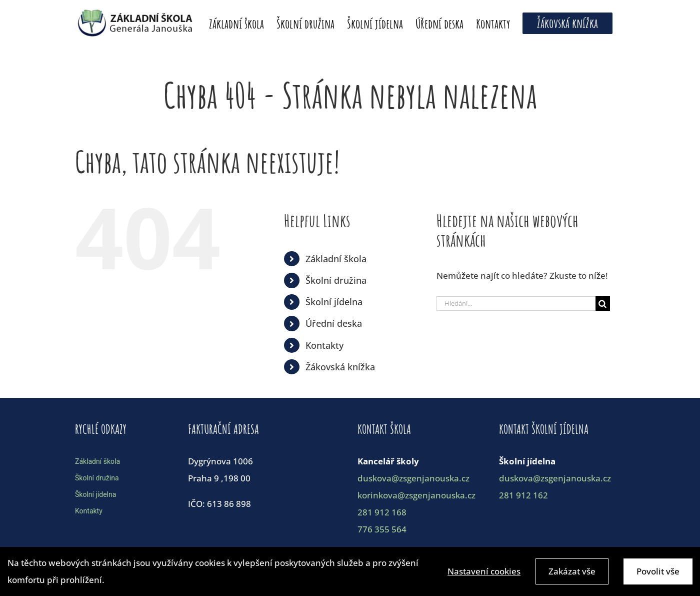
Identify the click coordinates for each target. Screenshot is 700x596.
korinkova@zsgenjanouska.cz (416, 495)
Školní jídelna (334, 302)
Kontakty (324, 345)
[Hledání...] (516, 304)
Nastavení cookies (484, 573)
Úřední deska (334, 323)
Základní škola (336, 259)
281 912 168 (382, 512)
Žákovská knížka (340, 367)
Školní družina (336, 280)
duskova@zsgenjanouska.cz (413, 478)
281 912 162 (523, 495)
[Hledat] (603, 304)
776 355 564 (382, 529)
